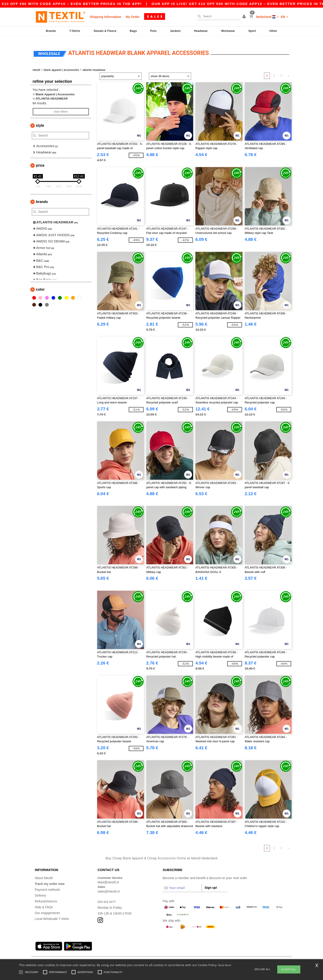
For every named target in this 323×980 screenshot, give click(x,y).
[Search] (218, 16)
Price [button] (40, 160)
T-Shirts (75, 31)
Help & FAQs (44, 902)
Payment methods (47, 884)
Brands (51, 31)
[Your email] (182, 882)
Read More (225, 965)
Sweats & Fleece (105, 31)
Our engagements (47, 908)
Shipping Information (106, 17)
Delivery (40, 890)
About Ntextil (44, 873)
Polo (153, 31)
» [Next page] (289, 70)
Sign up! (211, 882)
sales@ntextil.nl (109, 886)
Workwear (228, 31)
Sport (252, 31)
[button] (245, 17)
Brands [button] (42, 196)
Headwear (201, 31)
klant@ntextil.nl (108, 877)
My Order (133, 17)
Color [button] (40, 284)
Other (273, 31)
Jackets (175, 31)
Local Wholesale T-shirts (52, 913)
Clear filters (61, 106)
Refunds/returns (46, 896)
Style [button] (40, 120)
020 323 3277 (107, 896)
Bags (133, 31)
